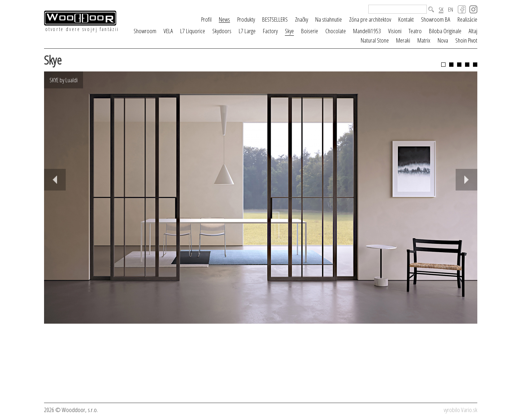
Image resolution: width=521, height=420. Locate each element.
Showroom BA (436, 19)
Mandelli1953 (367, 31)
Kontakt (406, 19)
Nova (443, 40)
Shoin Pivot (466, 40)
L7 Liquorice (193, 31)
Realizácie (467, 19)
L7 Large (247, 31)
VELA (168, 31)
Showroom (145, 31)
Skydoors (222, 31)
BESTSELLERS (275, 19)
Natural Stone (375, 40)
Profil (206, 19)
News (224, 19)
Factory (270, 31)
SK (441, 10)
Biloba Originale (445, 31)
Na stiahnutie (329, 19)
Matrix (424, 40)
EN (451, 10)
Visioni (395, 31)
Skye (289, 31)
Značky (301, 19)
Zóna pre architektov (370, 19)
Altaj (473, 31)
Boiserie (310, 31)
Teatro (415, 31)
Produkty (246, 19)
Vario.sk (469, 410)
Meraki (403, 40)
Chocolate (336, 31)
